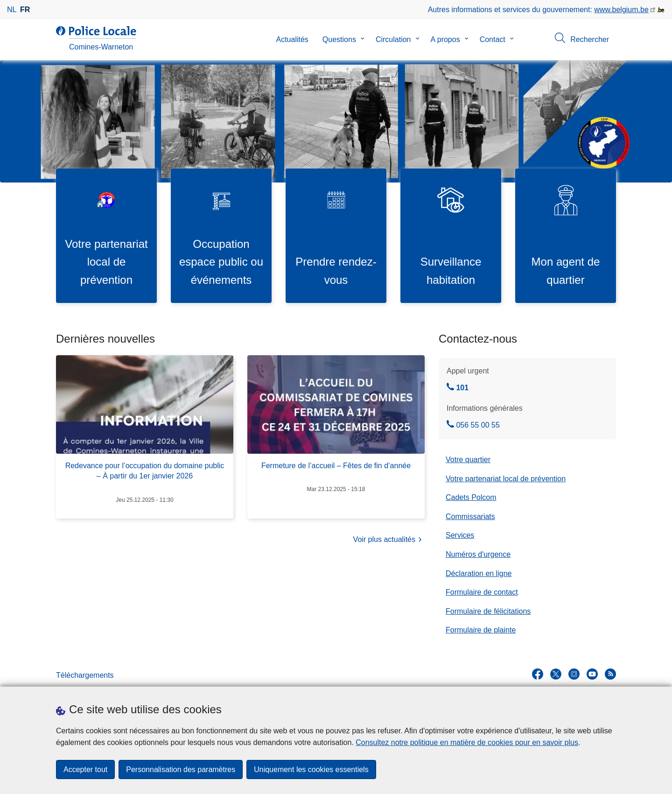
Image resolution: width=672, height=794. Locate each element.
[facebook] (538, 674)
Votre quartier (468, 460)
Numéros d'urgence (478, 554)
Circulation (393, 39)
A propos (445, 39)
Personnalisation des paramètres (181, 769)
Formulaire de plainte (481, 630)
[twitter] (556, 674)
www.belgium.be (621, 10)
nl (12, 10)
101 (458, 388)
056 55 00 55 (473, 425)
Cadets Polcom (471, 497)
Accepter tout (85, 769)
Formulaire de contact (482, 592)
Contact (493, 39)
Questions (339, 39)
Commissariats (470, 516)
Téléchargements (85, 675)
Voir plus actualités (389, 540)
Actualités (292, 39)
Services (460, 535)
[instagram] (574, 674)
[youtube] (592, 674)
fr (25, 10)
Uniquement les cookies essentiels (311, 769)
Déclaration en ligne (479, 573)
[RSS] (610, 674)
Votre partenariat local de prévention (506, 479)
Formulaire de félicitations (488, 611)
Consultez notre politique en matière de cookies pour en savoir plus (467, 742)
